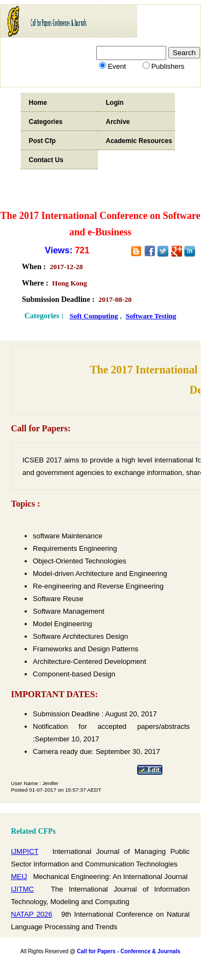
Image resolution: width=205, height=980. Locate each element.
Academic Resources (139, 141)
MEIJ (19, 877)
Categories (46, 122)
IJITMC (22, 889)
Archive (118, 122)
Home (38, 103)
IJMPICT (25, 851)
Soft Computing (94, 316)
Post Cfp (42, 141)
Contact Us (46, 160)
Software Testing (151, 316)
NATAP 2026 (32, 914)
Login (115, 103)
